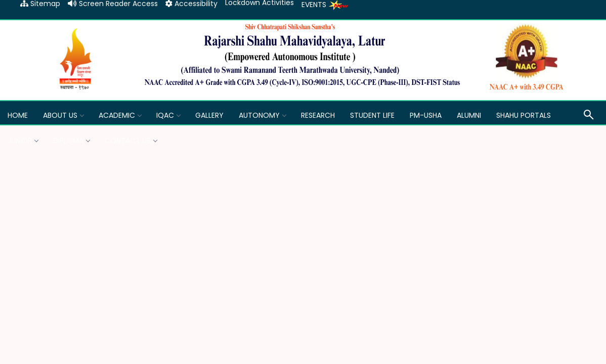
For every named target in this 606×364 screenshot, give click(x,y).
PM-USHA (426, 115)
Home (18, 115)
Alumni (469, 115)
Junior (23, 141)
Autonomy (262, 115)
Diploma (71, 141)
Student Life (372, 115)
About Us (63, 115)
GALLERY (209, 115)
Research (318, 115)
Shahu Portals (524, 115)
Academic (120, 115)
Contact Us (131, 141)
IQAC (168, 115)
